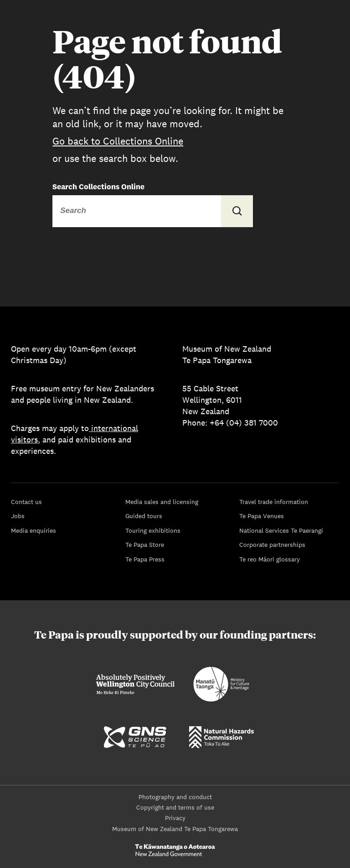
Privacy (175, 818)
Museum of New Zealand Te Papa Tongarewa (175, 829)
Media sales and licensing (162, 502)
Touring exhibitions (153, 530)
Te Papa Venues (262, 516)
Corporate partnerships (272, 545)
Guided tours (144, 516)
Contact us (26, 502)
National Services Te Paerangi (281, 530)
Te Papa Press (145, 559)
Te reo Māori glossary (270, 559)
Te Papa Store (145, 545)
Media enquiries (33, 530)
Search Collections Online (98, 187)
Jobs (18, 516)
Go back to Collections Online (118, 141)
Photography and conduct (175, 797)
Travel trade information (274, 502)
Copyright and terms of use (175, 807)
